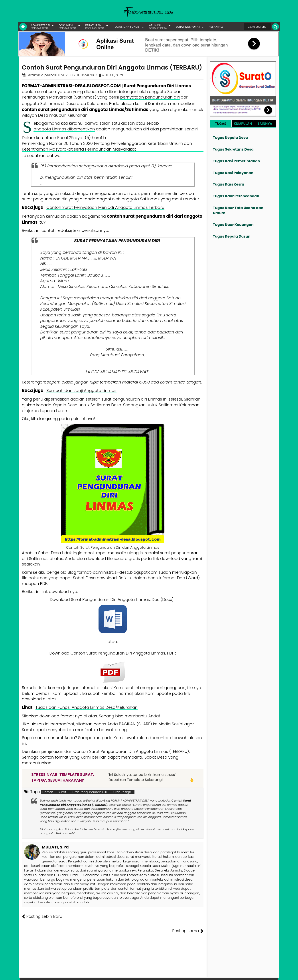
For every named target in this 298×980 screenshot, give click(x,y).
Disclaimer (270, 973)
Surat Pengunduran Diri (89, 792)
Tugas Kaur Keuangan (233, 225)
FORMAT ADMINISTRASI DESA (41, 973)
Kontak (242, 973)
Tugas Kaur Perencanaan (236, 196)
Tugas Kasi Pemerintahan (237, 161)
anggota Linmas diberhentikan (64, 129)
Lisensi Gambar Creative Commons (156, 973)
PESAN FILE (216, 27)
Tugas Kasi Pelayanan (233, 173)
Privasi (254, 973)
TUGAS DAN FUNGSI (127, 27)
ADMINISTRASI (40, 27)
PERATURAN (95, 27)
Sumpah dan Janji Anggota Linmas (81, 390)
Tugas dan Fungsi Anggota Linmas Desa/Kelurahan (87, 707)
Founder (210, 973)
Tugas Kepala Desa (230, 138)
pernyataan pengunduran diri (150, 97)
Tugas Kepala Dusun (232, 236)
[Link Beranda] (23, 27)
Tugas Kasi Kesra (229, 184)
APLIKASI (158, 27)
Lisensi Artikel (110, 973)
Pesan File (226, 973)
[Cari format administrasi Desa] (258, 27)
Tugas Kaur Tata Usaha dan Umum (238, 210)
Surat (62, 792)
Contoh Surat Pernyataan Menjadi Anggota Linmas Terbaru (105, 207)
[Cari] (275, 27)
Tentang (195, 973)
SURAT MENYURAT (188, 27)
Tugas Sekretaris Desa (233, 149)
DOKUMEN (68, 27)
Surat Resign (121, 792)
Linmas (48, 792)
